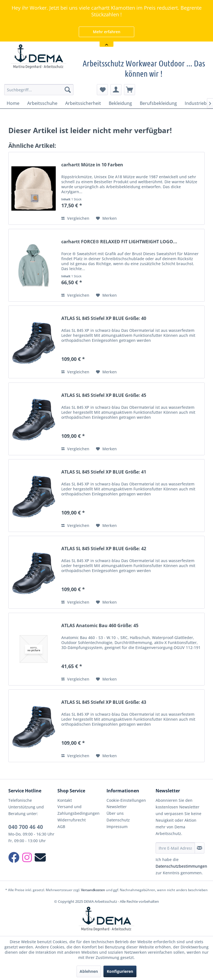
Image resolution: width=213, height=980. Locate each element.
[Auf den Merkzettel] (106, 218)
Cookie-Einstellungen (126, 800)
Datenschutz (118, 820)
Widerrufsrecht (72, 820)
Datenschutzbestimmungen (181, 866)
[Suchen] (68, 90)
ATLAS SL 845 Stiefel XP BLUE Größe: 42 (104, 549)
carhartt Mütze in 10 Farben (92, 165)
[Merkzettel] (102, 90)
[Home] (13, 103)
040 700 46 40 (26, 827)
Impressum (117, 827)
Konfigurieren (120, 971)
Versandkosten (93, 890)
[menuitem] (39, 90)
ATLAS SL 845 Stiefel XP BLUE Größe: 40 (104, 318)
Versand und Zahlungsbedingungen (78, 810)
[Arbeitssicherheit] (83, 103)
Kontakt (65, 800)
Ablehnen (89, 971)
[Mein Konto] (116, 90)
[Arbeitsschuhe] (42, 103)
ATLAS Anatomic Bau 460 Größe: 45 (100, 626)
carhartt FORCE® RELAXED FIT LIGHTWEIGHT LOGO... (119, 242)
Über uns (115, 813)
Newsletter (117, 807)
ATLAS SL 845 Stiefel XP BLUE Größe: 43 (104, 702)
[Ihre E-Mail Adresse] (175, 848)
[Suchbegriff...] (39, 90)
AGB (61, 827)
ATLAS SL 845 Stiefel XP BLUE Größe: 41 (104, 472)
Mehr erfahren (107, 32)
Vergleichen (75, 218)
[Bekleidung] (120, 103)
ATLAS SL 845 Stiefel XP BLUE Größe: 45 (104, 395)
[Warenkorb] (130, 90)
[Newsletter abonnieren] (200, 848)
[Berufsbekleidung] (158, 103)
